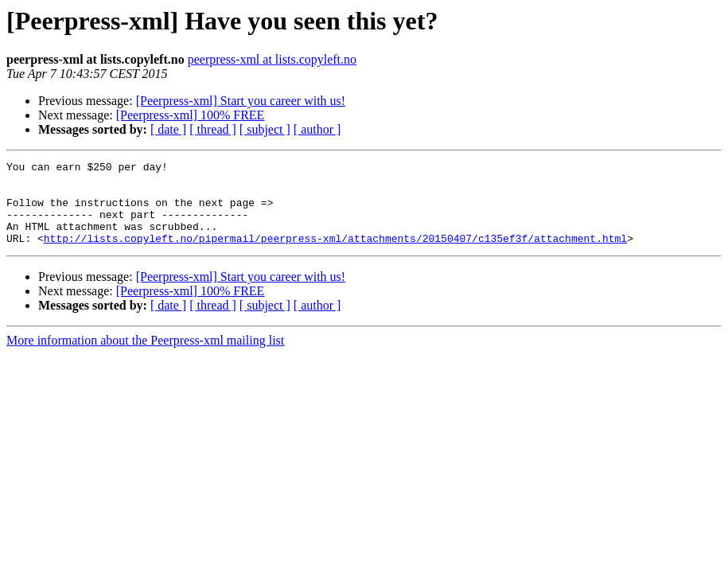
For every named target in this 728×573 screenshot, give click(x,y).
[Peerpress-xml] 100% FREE (191, 115)
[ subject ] (265, 129)
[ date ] (168, 129)
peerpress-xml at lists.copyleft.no (272, 59)
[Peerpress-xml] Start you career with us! (241, 101)
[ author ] (317, 129)
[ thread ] (213, 129)
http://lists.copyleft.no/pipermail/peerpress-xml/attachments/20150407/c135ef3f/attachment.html (335, 255)
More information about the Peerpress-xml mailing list (145, 357)
